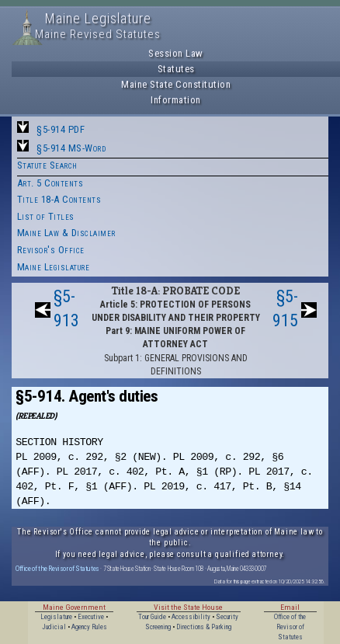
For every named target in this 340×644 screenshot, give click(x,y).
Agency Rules (89, 627)
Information (176, 100)
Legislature (56, 617)
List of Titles (46, 216)
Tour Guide (152, 617)
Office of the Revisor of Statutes (57, 568)
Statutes (176, 69)
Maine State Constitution (176, 84)
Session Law (176, 53)
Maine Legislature (54, 267)
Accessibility (191, 617)
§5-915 (285, 308)
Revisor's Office (51, 250)
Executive (91, 617)
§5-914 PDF (61, 129)
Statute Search (47, 165)
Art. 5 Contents (50, 183)
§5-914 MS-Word (71, 148)
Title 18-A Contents (59, 199)
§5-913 (66, 308)
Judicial (54, 627)
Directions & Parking (204, 627)
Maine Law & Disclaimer (66, 233)
